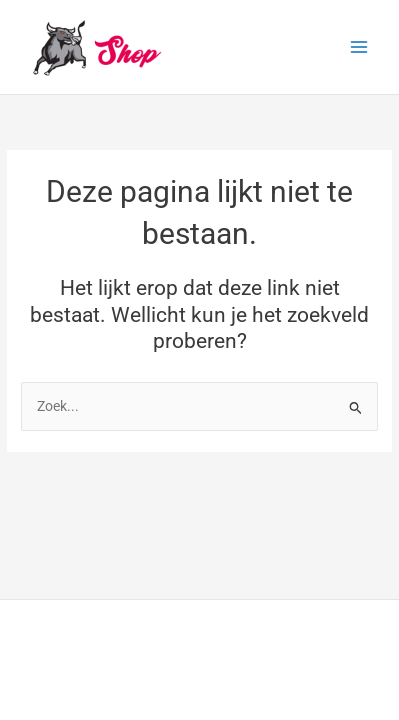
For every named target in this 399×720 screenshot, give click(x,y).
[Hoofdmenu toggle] (359, 47)
